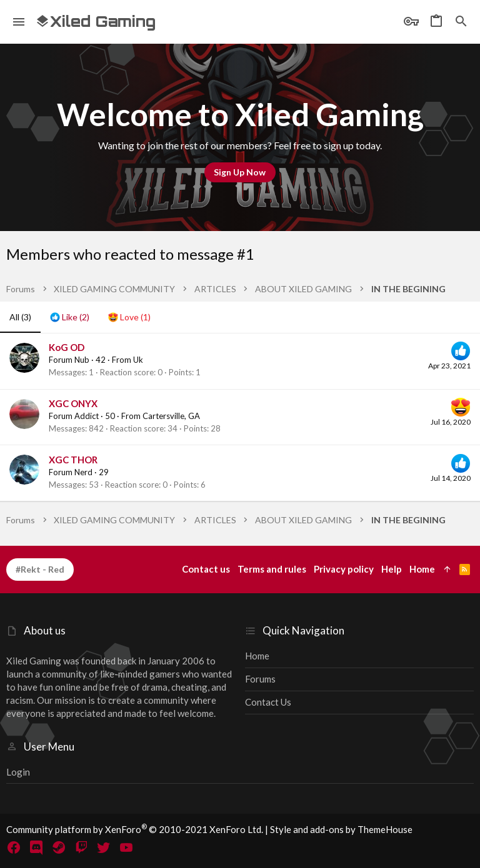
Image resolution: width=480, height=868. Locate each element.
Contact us (268, 702)
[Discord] (36, 847)
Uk (138, 360)
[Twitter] (104, 847)
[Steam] (59, 847)
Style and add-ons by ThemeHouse (341, 829)
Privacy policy (344, 569)
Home (257, 656)
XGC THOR (73, 460)
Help (392, 569)
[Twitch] (81, 847)
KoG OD (67, 347)
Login (18, 772)
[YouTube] (126, 847)
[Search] (461, 22)
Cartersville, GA (171, 416)
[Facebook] (14, 847)
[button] (19, 22)
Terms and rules (272, 569)
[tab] (70, 317)
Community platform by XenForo (135, 829)
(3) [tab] (20, 317)
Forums (260, 679)
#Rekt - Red (40, 569)
